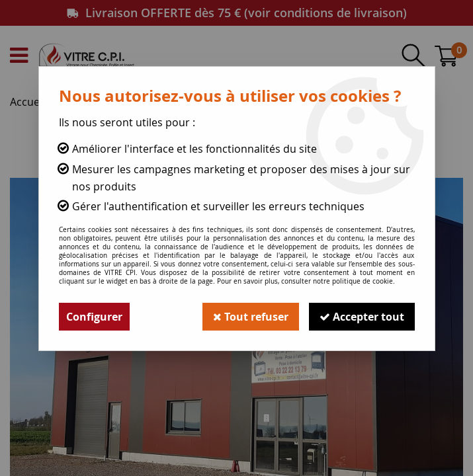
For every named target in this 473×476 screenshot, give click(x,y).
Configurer (94, 317)
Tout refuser (251, 317)
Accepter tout (362, 317)
